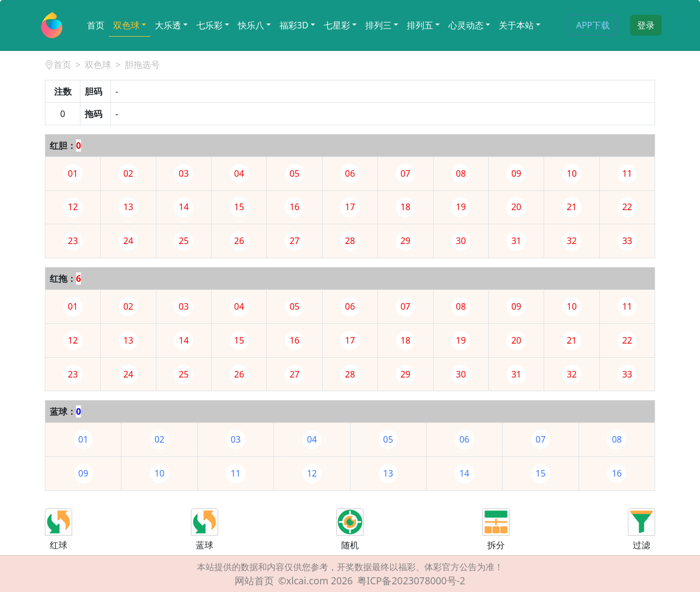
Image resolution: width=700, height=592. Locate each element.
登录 (646, 25)
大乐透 (168, 25)
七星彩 (337, 25)
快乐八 (251, 25)
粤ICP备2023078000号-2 (411, 581)
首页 (96, 25)
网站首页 (254, 581)
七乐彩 (209, 25)
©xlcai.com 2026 (316, 581)
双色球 (126, 25)
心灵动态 (466, 25)
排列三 (378, 25)
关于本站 (516, 25)
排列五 (420, 25)
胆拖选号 (142, 65)
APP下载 (593, 25)
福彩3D (294, 25)
